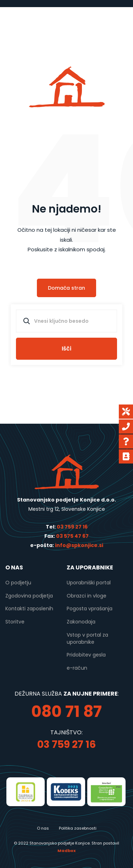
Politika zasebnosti (78, 828)
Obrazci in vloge (87, 596)
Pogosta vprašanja (90, 609)
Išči (66, 349)
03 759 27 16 (72, 527)
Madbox (66, 851)
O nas (43, 828)
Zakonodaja (81, 622)
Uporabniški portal (89, 583)
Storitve (15, 622)
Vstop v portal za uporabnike (87, 638)
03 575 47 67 (72, 536)
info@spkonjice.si (79, 545)
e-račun (77, 668)
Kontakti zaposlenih (29, 609)
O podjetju (18, 583)
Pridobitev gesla (86, 655)
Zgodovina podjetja (29, 596)
